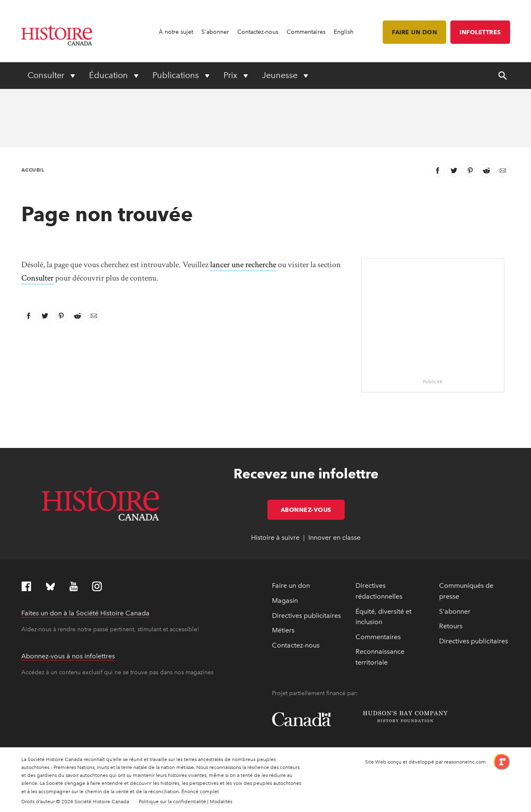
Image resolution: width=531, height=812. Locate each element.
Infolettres (480, 32)
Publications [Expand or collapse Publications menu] (177, 75)
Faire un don (414, 32)
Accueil (33, 170)
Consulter (37, 278)
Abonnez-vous (313, 510)
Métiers (283, 630)
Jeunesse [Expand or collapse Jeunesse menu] (281, 75)
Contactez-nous (258, 32)
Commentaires (306, 32)
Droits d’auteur (38, 802)
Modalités (221, 802)
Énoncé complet (200, 792)
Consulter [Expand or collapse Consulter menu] (47, 75)
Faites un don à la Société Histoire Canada (85, 613)
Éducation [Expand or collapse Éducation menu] (109, 75)
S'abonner (215, 32)
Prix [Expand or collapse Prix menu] (231, 75)
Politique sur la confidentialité (172, 802)
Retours (451, 626)
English (344, 32)
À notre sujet (176, 32)
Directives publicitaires (306, 616)
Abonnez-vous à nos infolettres (68, 656)
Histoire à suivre (275, 538)
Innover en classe (334, 538)
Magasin (285, 601)
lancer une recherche (243, 265)
